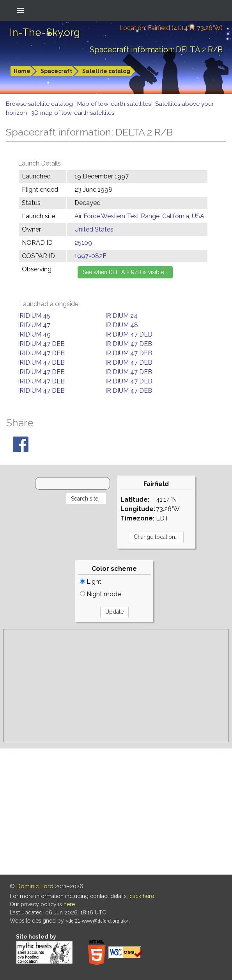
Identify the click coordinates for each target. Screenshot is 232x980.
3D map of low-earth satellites (73, 113)
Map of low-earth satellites (115, 104)
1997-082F (90, 256)
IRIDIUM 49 (34, 334)
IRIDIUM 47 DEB (129, 334)
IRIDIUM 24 (121, 316)
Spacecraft (56, 71)
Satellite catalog (106, 71)
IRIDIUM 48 (122, 325)
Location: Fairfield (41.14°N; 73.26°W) (171, 28)
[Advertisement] (116, 686)
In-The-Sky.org (45, 32)
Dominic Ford (35, 886)
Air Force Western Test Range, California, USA (139, 216)
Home (22, 71)
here (69, 904)
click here (142, 896)
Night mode (100, 594)
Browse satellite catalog (40, 104)
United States (94, 229)
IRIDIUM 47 (34, 325)
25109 (83, 243)
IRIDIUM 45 (34, 316)
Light (91, 582)
